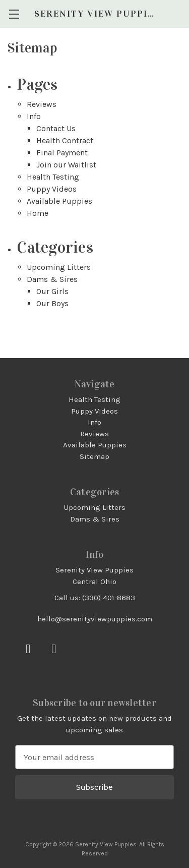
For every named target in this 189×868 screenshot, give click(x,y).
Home (38, 213)
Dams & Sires (52, 279)
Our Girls (52, 291)
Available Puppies (59, 201)
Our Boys (52, 303)
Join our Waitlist (66, 165)
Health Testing (53, 177)
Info (34, 116)
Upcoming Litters (59, 267)
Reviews (42, 104)
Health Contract (65, 140)
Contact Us (56, 128)
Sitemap (94, 456)
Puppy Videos (52, 189)
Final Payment (62, 153)
